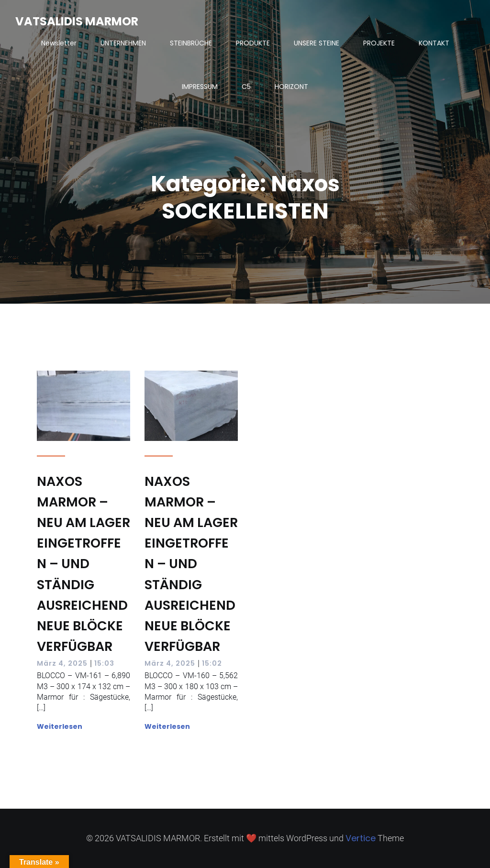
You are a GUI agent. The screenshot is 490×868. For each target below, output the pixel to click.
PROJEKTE (379, 43)
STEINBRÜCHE (191, 43)
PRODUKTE (253, 43)
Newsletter (59, 43)
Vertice (361, 838)
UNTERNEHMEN (123, 43)
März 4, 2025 (62, 663)
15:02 (212, 663)
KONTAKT (434, 43)
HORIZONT (291, 87)
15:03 (104, 663)
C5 (246, 87)
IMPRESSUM (200, 87)
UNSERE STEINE (317, 43)
